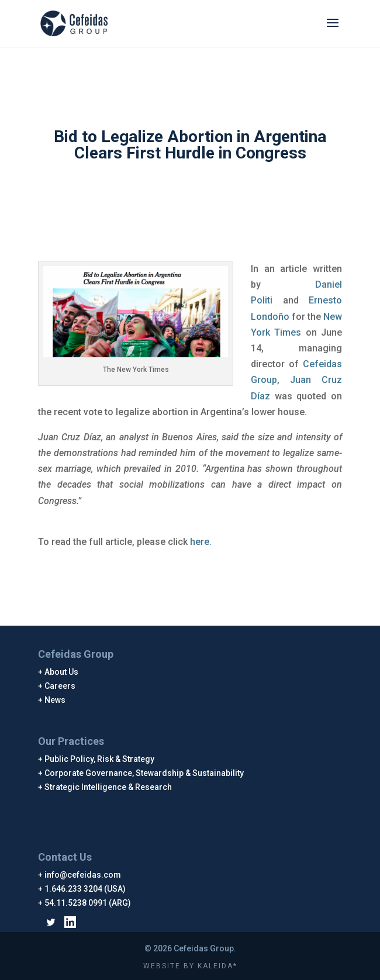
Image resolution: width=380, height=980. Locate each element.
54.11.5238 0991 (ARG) (88, 903)
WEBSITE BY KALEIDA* (190, 966)
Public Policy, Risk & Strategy (100, 759)
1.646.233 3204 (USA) (85, 889)
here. (201, 542)
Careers (60, 686)
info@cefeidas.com (83, 875)
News (55, 700)
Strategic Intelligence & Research (108, 787)
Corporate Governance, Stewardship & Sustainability (144, 773)
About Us (62, 672)
